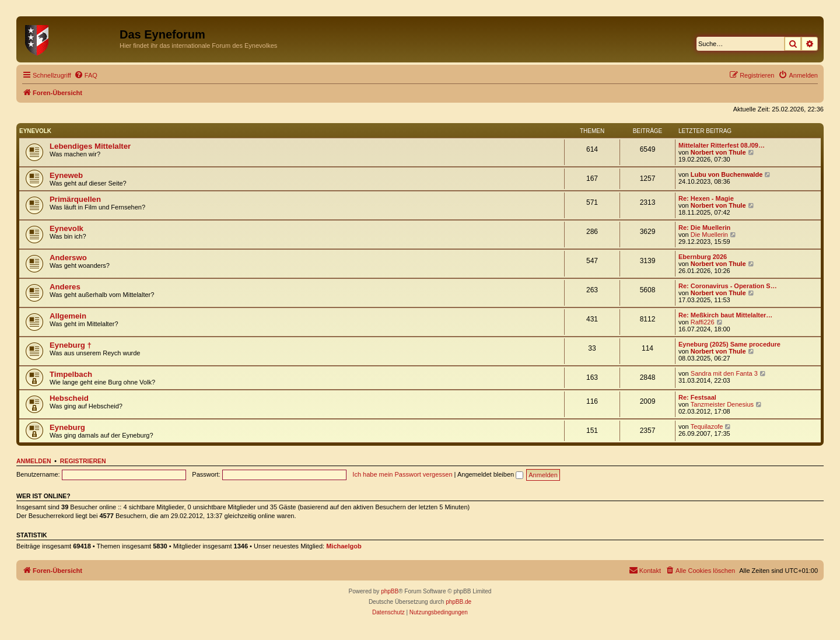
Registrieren (83, 461)
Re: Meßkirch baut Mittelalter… (725, 315)
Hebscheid (69, 398)
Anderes (65, 287)
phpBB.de (459, 602)
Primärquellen (75, 199)
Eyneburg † (71, 345)
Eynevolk (35, 131)
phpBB (390, 591)
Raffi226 (703, 322)
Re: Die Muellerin (704, 228)
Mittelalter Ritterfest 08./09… (722, 145)
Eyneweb (66, 175)
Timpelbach (71, 374)
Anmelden (34, 461)
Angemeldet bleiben (490, 474)
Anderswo (68, 258)
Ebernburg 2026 (703, 257)
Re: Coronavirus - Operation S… (728, 286)
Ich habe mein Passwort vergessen (402, 474)
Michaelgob (344, 546)
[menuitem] (86, 75)
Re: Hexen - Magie (706, 198)
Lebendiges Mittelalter (90, 146)
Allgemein (68, 316)
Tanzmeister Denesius (722, 404)
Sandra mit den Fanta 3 (724, 373)
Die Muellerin (709, 235)
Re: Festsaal (697, 397)
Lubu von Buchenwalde (727, 174)
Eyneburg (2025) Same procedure (729, 344)
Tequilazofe (707, 426)
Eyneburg (67, 427)
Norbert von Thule (718, 152)
